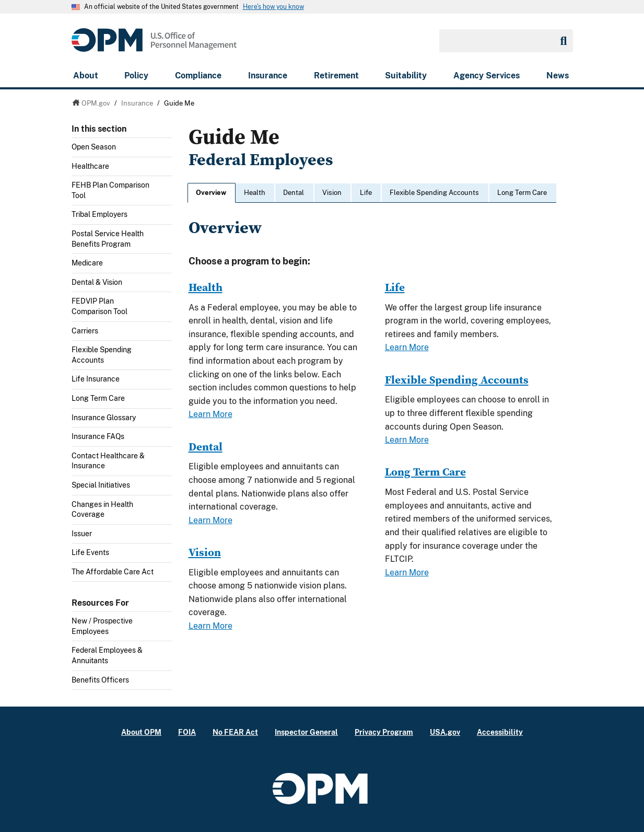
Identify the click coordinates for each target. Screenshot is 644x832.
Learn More (210, 414)
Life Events (90, 552)
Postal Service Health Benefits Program (108, 239)
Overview (211, 193)
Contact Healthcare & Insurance (108, 461)
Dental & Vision (97, 282)
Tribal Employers (99, 214)
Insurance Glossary (104, 418)
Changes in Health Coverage (102, 510)
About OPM (141, 732)
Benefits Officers (100, 680)
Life (366, 193)
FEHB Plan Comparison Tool (110, 190)
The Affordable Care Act (113, 572)
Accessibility (500, 732)
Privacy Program (384, 732)
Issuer (82, 534)
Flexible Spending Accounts (102, 355)
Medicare (87, 263)
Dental (294, 193)
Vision (332, 193)
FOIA (187, 732)
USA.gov (445, 732)
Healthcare (90, 166)
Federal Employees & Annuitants (107, 655)
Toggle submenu (168, 150)
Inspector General (306, 732)
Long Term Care (98, 398)
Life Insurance (96, 379)
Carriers (85, 331)
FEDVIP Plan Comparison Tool (99, 306)
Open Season (94, 147)
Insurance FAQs (98, 436)
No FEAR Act (235, 732)
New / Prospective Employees (102, 626)
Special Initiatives (101, 485)
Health (255, 193)
